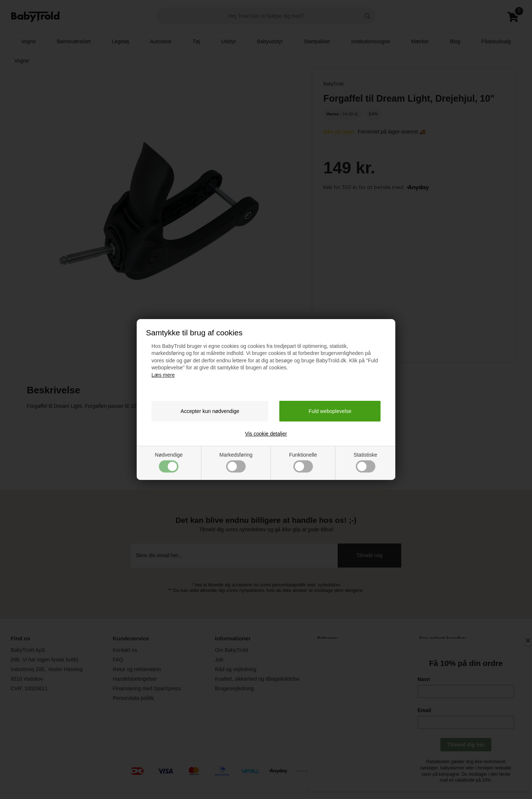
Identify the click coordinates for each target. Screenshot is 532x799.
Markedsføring (236, 462)
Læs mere (163, 375)
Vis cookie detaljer (266, 434)
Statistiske (365, 462)
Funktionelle (303, 462)
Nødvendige (169, 462)
